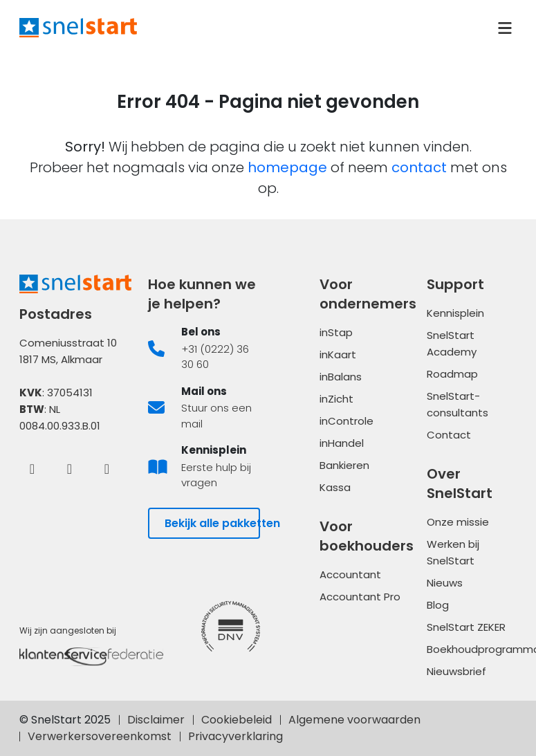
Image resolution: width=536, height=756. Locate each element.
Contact (449, 435)
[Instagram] (107, 468)
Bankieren (344, 465)
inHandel (342, 443)
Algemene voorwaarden (354, 720)
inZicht (336, 399)
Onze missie (458, 522)
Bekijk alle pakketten (212, 523)
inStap (336, 332)
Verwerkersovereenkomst (100, 736)
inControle (346, 421)
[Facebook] (33, 468)
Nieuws (445, 583)
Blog (438, 605)
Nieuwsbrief (456, 671)
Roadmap (452, 374)
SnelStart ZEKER (466, 627)
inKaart (338, 354)
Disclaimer (156, 720)
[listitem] (204, 349)
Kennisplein (455, 313)
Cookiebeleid (237, 720)
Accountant (350, 574)
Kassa (335, 487)
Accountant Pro (360, 597)
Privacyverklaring (235, 736)
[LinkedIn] (70, 468)
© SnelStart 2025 (65, 720)
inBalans (341, 377)
